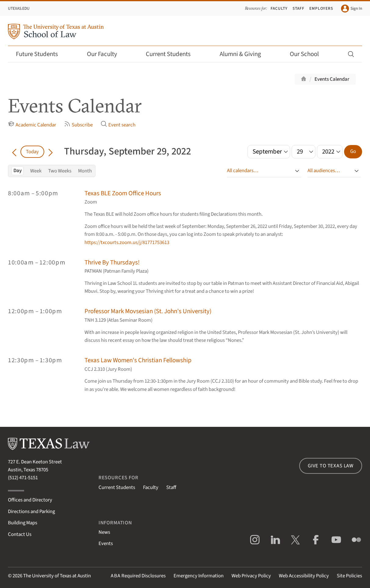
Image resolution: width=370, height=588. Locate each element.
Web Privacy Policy (251, 576)
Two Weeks (60, 171)
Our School (308, 54)
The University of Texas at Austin (57, 576)
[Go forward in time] (50, 152)
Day (18, 171)
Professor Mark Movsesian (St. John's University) (148, 311)
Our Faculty (106, 54)
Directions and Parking (31, 512)
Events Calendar (332, 79)
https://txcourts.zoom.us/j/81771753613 (127, 243)
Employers (321, 8)
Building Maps (23, 523)
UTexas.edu (19, 8)
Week (36, 171)
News (104, 532)
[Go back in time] (14, 152)
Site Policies (349, 576)
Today (32, 152)
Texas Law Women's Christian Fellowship (138, 360)
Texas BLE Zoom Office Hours (123, 193)
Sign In (352, 9)
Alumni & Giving (244, 54)
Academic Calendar (32, 125)
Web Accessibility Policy (304, 576)
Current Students (172, 54)
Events (106, 544)
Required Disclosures (138, 576)
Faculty (279, 8)
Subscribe (78, 125)
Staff (298, 8)
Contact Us (20, 534)
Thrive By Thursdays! (112, 262)
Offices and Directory (30, 500)
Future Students (41, 54)
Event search (118, 125)
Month (85, 171)
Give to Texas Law (331, 466)
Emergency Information (199, 576)
